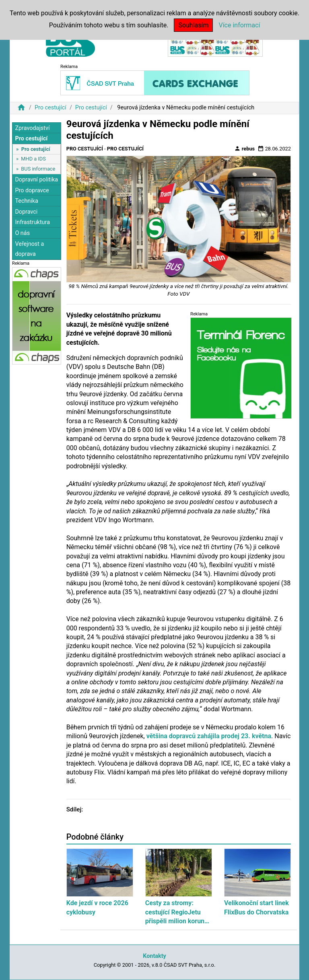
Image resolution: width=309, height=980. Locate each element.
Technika (27, 201)
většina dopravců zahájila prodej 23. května (209, 736)
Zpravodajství (32, 128)
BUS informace (38, 169)
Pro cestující (50, 108)
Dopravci (26, 212)
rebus (245, 148)
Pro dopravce (32, 190)
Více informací (239, 25)
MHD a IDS (33, 159)
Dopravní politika (36, 180)
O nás (22, 233)
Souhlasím (193, 25)
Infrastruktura (32, 222)
